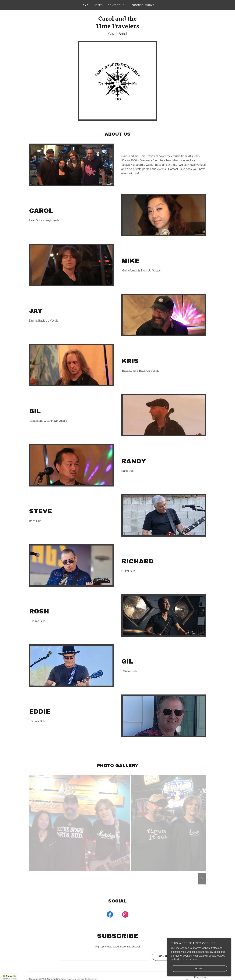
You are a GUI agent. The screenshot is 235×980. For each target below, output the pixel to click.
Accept (188, 969)
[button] (10, 977)
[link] (118, 27)
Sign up (160, 956)
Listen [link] (98, 5)
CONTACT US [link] (116, 5)
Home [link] (85, 5)
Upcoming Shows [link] (142, 5)
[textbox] (104, 956)
